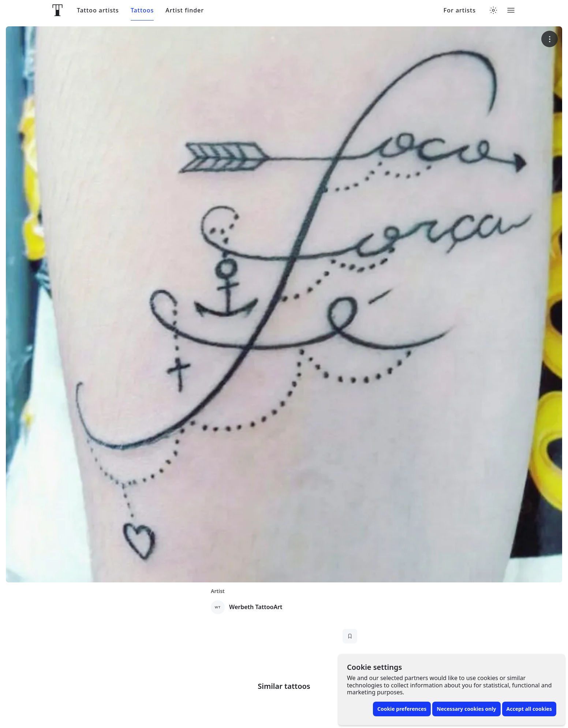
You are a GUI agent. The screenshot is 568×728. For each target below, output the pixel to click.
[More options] (550, 39)
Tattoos (142, 10)
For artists (460, 10)
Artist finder (185, 10)
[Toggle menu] (511, 10)
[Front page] (57, 10)
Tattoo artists (98, 10)
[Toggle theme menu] (493, 10)
